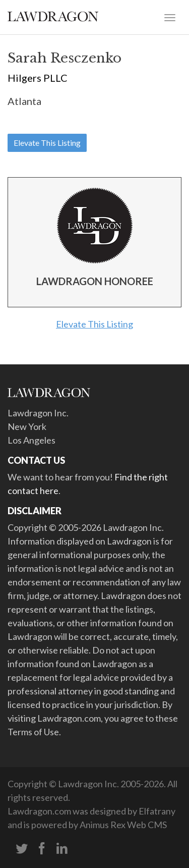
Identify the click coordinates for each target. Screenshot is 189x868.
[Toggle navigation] (170, 17)
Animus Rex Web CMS (123, 825)
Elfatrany (157, 811)
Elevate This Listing (47, 143)
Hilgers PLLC (38, 78)
